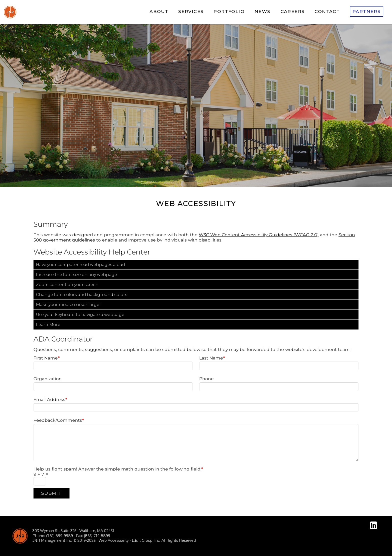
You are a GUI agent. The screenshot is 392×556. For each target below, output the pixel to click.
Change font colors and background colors (81, 295)
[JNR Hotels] (20, 536)
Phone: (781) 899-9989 (53, 536)
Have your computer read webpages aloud (80, 265)
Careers (293, 11)
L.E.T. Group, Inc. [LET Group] (146, 540)
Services (191, 11)
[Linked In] (373, 525)
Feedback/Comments (59, 420)
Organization (48, 379)
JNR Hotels (10, 12)
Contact (327, 11)
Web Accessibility (114, 540)
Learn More (48, 325)
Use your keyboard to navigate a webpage (80, 315)
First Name (47, 358)
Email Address (50, 399)
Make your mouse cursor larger (68, 305)
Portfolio (229, 11)
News (262, 11)
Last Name (212, 358)
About (159, 11)
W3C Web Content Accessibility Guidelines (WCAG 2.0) (259, 235)
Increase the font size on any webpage (76, 275)
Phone (206, 379)
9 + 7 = (41, 474)
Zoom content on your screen (67, 285)
